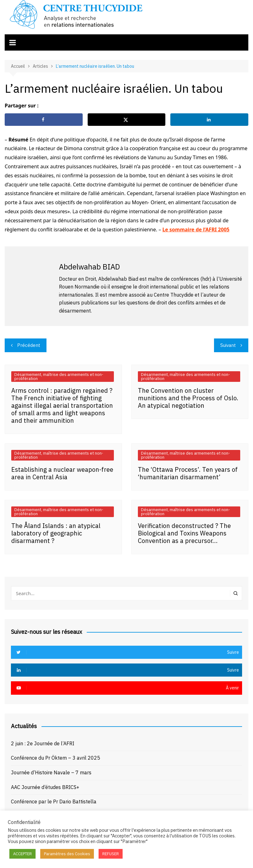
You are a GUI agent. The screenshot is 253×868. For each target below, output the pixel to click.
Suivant (228, 345)
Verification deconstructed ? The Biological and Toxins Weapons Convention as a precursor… (184, 533)
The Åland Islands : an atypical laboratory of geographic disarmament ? (56, 533)
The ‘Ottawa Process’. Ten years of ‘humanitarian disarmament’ (188, 473)
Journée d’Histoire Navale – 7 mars (51, 772)
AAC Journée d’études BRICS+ (45, 787)
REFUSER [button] (111, 854)
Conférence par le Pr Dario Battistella (54, 801)
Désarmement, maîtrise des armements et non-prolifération (59, 377)
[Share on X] (127, 120)
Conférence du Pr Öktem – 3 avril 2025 (56, 758)
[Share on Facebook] (44, 120)
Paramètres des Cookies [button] (67, 854)
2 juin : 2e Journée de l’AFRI (43, 743)
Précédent (29, 345)
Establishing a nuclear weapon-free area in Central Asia (62, 473)
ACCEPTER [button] (22, 854)
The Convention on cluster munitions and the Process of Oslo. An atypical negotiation (188, 398)
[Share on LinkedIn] (209, 120)
